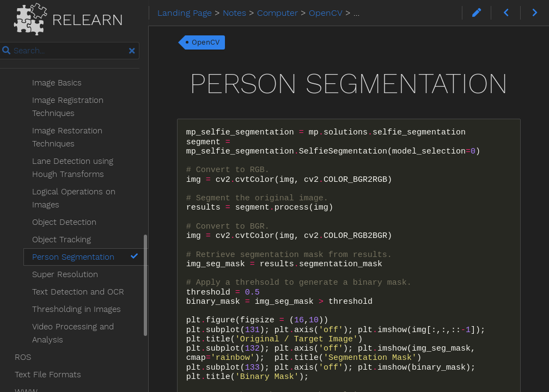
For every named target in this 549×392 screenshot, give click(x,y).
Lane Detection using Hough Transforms (98, 142)
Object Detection (76, 197)
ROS (34, 332)
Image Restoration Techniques (79, 112)
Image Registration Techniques (79, 81)
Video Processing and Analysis (84, 308)
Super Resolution (77, 249)
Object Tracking (73, 214)
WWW (38, 366)
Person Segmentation (99, 231)
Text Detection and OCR (90, 266)
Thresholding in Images (88, 284)
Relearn (81, 17)
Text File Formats (59, 349)
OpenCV (220, 42)
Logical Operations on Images (85, 173)
